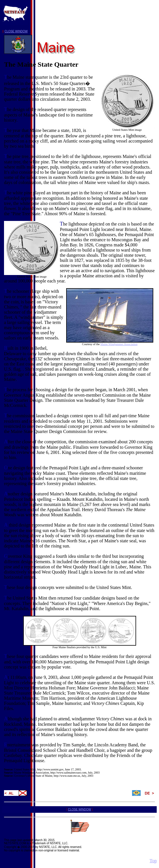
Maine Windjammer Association (119, 344)
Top (153, 861)
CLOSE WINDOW (16, 31)
